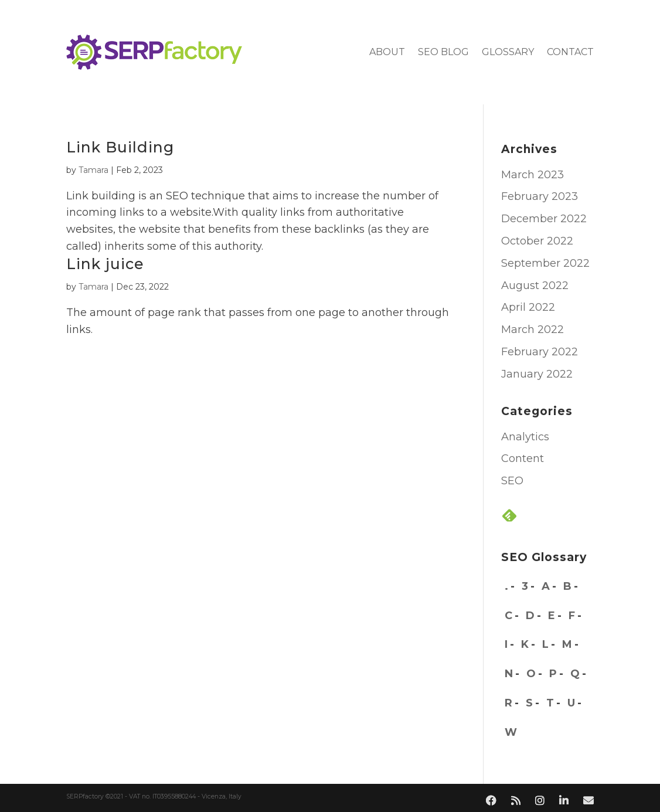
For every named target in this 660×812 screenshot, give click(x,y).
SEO (512, 481)
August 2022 (535, 286)
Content (523, 458)
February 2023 (540, 196)
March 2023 (533, 175)
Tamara (93, 170)
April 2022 (528, 307)
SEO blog (443, 52)
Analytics (525, 437)
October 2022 (537, 241)
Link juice (105, 264)
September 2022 (545, 263)
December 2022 (544, 219)
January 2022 (537, 374)
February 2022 (540, 352)
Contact (570, 52)
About (387, 52)
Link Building (120, 147)
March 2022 (533, 329)
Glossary (508, 52)
